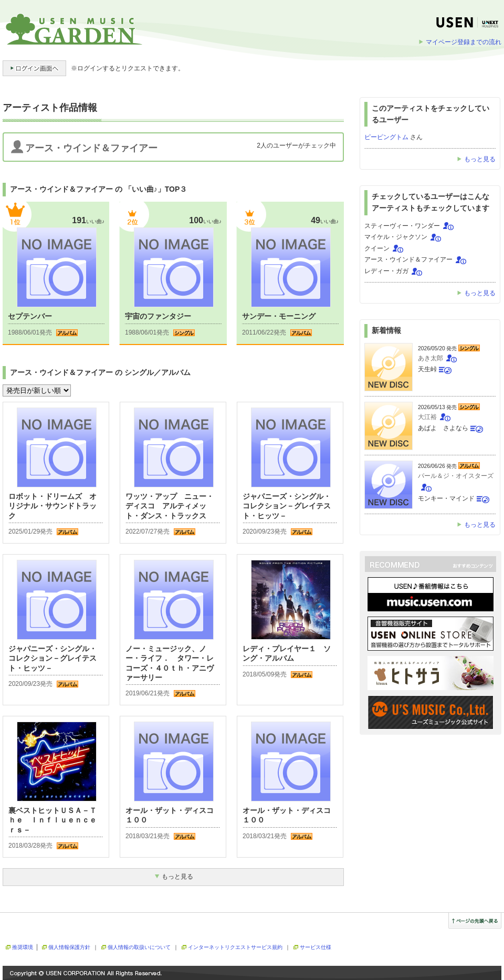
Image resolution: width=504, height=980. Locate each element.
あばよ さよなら (443, 428)
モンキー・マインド (446, 498)
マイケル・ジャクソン (396, 237)
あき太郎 (430, 358)
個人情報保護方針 (69, 947)
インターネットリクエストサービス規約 (235, 947)
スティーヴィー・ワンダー (402, 226)
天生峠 (427, 369)
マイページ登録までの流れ (464, 42)
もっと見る (480, 159)
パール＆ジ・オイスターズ (456, 476)
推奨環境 (23, 947)
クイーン (377, 248)
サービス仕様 (316, 947)
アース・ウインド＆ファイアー (408, 259)
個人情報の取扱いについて (139, 947)
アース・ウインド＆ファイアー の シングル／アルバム (100, 372)
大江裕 (427, 417)
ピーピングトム (386, 137)
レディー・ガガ (386, 271)
